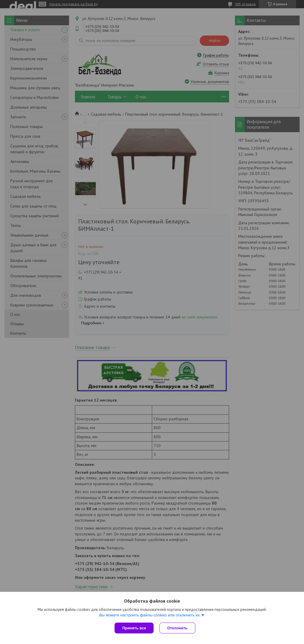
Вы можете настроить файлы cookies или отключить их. (150, 615)
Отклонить (177, 628)
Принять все (134, 628)
